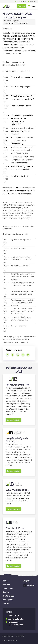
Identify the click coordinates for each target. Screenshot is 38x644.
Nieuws (9, 21)
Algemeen (16, 21)
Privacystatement (8, 636)
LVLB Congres (8, 596)
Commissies (8, 588)
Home (4, 21)
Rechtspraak (8, 600)
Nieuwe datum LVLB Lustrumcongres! (16, 23)
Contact (6, 603)
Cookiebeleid (20, 636)
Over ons (6, 585)
